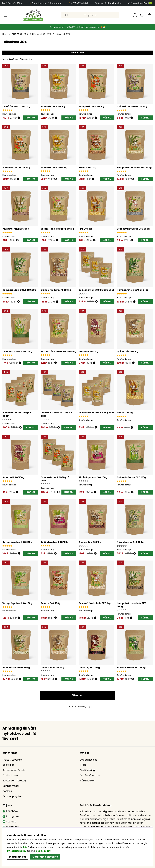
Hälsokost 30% (63, 34)
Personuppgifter (12, 797)
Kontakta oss (10, 776)
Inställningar (18, 857)
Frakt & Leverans (12, 760)
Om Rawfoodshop (91, 776)
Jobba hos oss (88, 760)
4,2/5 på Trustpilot (80, 3)
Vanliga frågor (11, 786)
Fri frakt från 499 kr (14, 3)
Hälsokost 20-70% (42, 34)
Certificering (87, 771)
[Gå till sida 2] (72, 707)
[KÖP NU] (31, 118)
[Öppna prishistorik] (19, 118)
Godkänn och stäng (45, 857)
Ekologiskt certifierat (141, 3)
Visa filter (78, 53)
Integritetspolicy (17, 851)
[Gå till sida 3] (76, 707)
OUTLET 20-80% (20, 34)
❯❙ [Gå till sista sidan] (90, 707)
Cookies (7, 792)
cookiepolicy (43, 851)
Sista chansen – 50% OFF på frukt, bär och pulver (75, 27)
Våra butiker (87, 781)
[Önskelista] (142, 15)
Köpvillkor (8, 765)
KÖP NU (107, 302)
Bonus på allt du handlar (109, 3)
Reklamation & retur (14, 771)
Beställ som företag (14, 781)
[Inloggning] (135, 15)
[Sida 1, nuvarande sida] (69, 707)
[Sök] (90, 15)
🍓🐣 (103, 27)
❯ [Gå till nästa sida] (82, 707)
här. (26, 847)
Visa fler (77, 696)
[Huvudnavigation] (5, 15)
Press (83, 765)
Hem (5, 34)
